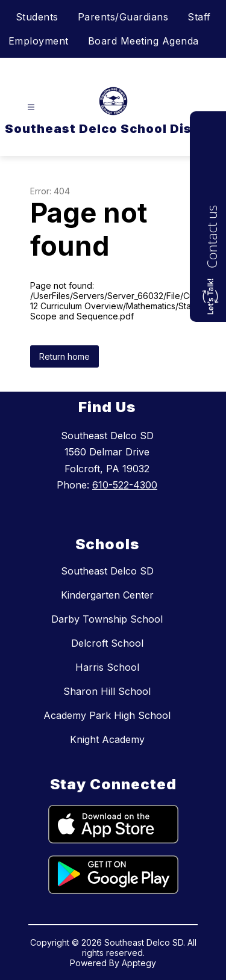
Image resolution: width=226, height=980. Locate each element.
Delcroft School (107, 643)
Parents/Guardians (123, 17)
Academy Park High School (107, 715)
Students (37, 17)
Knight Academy (107, 739)
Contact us (212, 237)
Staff (199, 17)
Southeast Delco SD (107, 571)
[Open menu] (31, 107)
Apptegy (139, 963)
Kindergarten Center (107, 595)
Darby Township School (107, 619)
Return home (64, 356)
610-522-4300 (125, 485)
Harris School (107, 667)
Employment (39, 41)
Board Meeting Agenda (143, 41)
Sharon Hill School (107, 691)
